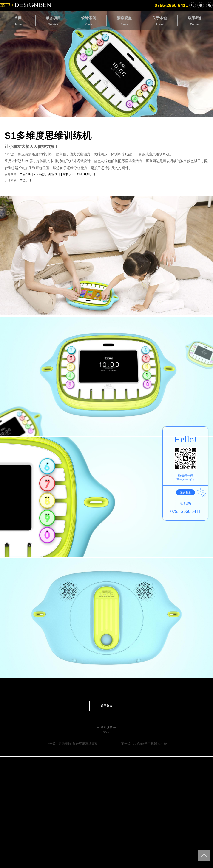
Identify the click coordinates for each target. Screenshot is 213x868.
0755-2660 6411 (175, 5)
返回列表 (107, 706)
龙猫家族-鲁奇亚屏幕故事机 (78, 744)
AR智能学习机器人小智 (150, 744)
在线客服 (187, 492)
